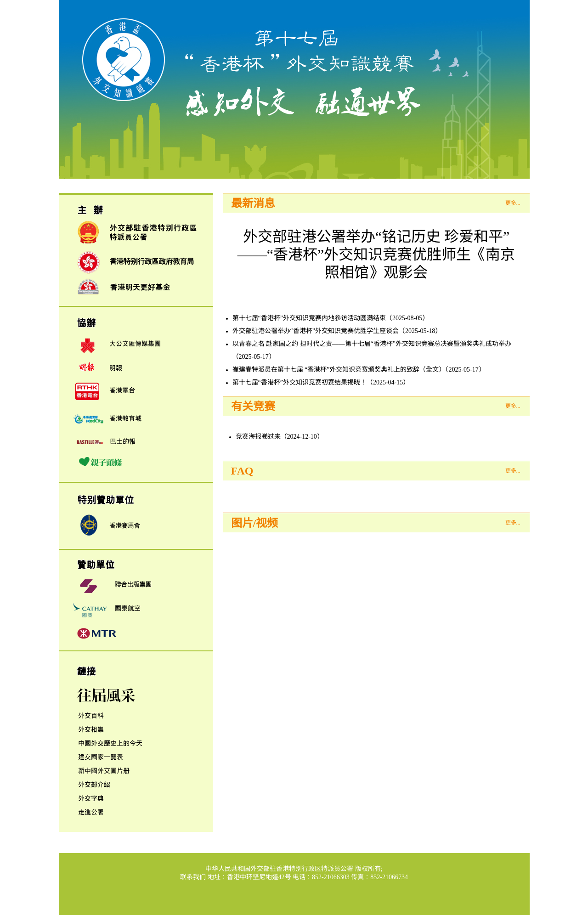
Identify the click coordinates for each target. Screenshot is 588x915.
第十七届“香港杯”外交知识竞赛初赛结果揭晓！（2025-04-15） (321, 382)
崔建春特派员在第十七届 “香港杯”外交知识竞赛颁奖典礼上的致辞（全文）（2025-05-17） (359, 370)
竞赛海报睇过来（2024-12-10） (280, 437)
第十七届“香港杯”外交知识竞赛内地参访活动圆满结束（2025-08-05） (331, 318)
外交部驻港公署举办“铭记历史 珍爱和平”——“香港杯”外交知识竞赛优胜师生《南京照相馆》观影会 (376, 254)
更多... (513, 203)
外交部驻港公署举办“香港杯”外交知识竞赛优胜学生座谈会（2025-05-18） (337, 331)
